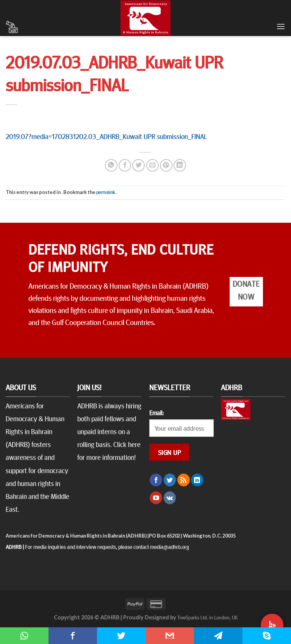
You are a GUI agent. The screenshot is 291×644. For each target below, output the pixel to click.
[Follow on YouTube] (156, 498)
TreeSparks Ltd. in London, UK (207, 617)
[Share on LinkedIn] (180, 165)
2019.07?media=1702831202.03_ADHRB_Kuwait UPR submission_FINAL (106, 136)
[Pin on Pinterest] (166, 165)
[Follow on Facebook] (156, 480)
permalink (106, 192)
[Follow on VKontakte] (170, 498)
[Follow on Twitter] (170, 480)
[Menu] (281, 26)
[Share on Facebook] (125, 165)
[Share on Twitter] (138, 165)
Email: (156, 413)
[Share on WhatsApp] (111, 165)
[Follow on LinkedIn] (197, 480)
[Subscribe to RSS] (184, 480)
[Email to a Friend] (153, 165)
